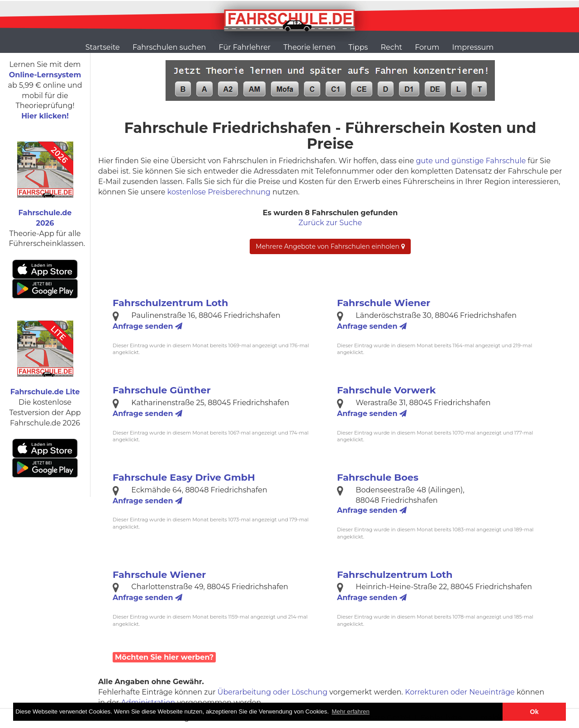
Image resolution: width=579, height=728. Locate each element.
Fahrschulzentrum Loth (171, 303)
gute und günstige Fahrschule (471, 161)
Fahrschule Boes (378, 477)
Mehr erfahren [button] (351, 711)
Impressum (473, 47)
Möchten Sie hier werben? (164, 657)
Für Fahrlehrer (245, 47)
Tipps (358, 47)
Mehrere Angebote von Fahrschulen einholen (330, 246)
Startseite (103, 47)
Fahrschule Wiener (384, 303)
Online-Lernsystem (45, 75)
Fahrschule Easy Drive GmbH (184, 477)
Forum (427, 47)
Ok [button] (534, 712)
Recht (392, 47)
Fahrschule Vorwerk (386, 390)
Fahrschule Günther (162, 390)
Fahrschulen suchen (169, 47)
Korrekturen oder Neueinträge (460, 692)
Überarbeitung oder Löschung (273, 692)
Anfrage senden (147, 326)
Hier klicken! (45, 116)
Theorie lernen (309, 47)
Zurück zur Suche (330, 223)
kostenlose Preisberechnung (219, 192)
